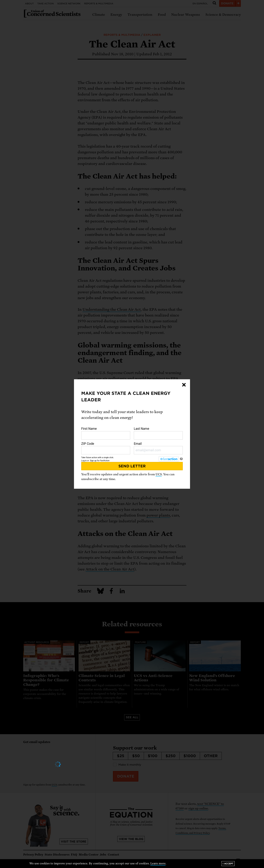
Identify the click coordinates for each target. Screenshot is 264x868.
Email (158, 448)
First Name (106, 433)
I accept (228, 864)
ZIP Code (106, 448)
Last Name (158, 433)
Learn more (158, 863)
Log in (84, 461)
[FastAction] (169, 459)
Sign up (93, 461)
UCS (159, 474)
